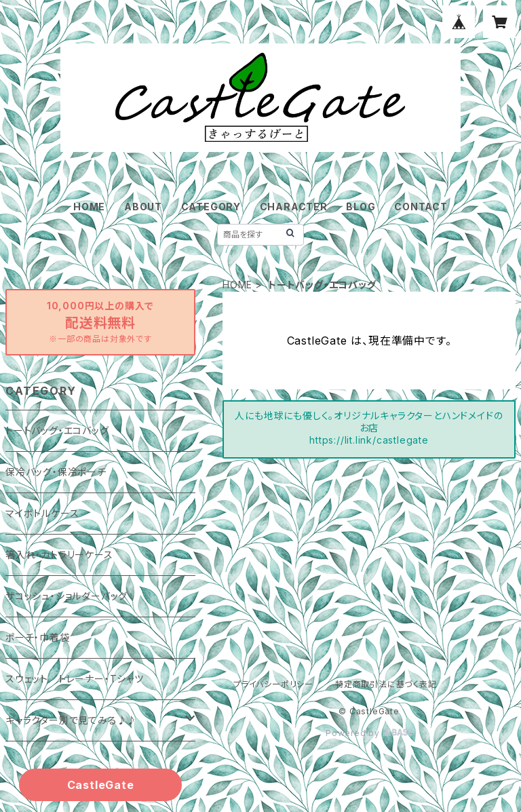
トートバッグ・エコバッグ (57, 430)
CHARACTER (294, 207)
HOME (89, 207)
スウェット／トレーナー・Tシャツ (75, 679)
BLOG (361, 207)
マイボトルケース (42, 513)
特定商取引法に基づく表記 (386, 684)
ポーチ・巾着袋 (38, 637)
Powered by (369, 733)
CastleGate (101, 785)
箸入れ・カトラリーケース (59, 555)
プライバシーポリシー (273, 684)
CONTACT (421, 207)
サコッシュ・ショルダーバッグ (66, 596)
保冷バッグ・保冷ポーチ (56, 472)
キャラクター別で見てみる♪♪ (71, 720)
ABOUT (143, 207)
